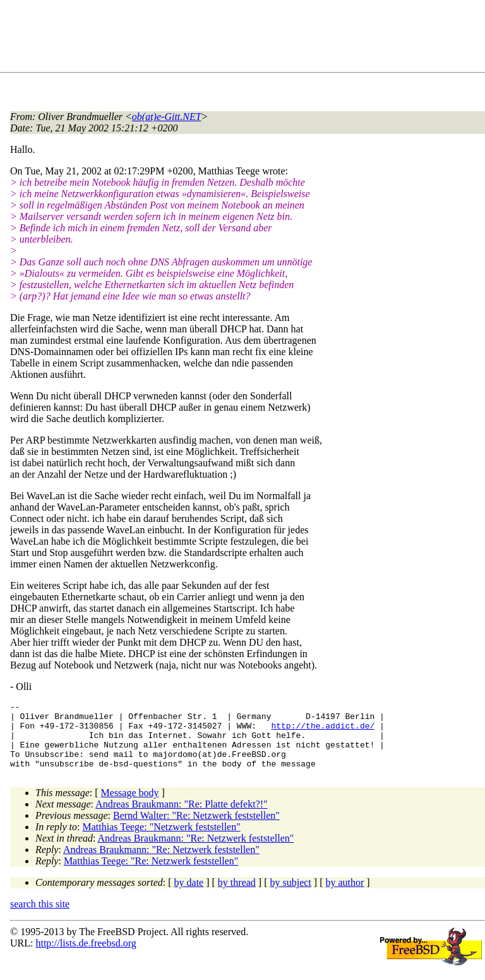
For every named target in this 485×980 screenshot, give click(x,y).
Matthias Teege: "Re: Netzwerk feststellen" (151, 874)
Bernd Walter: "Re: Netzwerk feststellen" (196, 829)
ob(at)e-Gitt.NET (167, 117)
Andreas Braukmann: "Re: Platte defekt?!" (182, 817)
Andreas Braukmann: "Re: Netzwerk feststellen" (196, 851)
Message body (130, 806)
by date (189, 896)
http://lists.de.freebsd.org (86, 956)
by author (344, 896)
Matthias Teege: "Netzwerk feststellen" (162, 840)
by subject (291, 896)
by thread (237, 896)
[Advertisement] (240, 39)
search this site (40, 917)
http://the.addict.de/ (323, 731)
